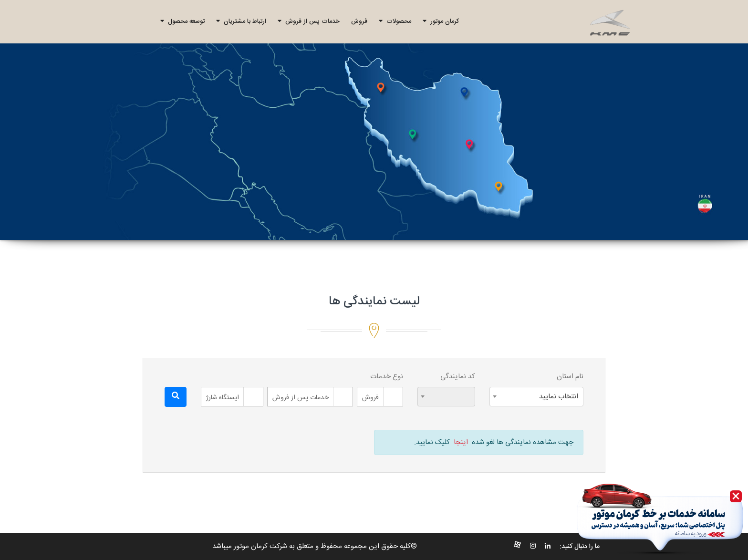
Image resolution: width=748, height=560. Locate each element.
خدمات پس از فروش (309, 21)
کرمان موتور (441, 21)
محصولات (395, 21)
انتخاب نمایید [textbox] (559, 397)
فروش (359, 21)
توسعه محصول (182, 21)
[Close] (736, 496)
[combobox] (536, 397)
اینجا (461, 442)
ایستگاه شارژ (223, 398)
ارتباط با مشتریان (241, 21)
